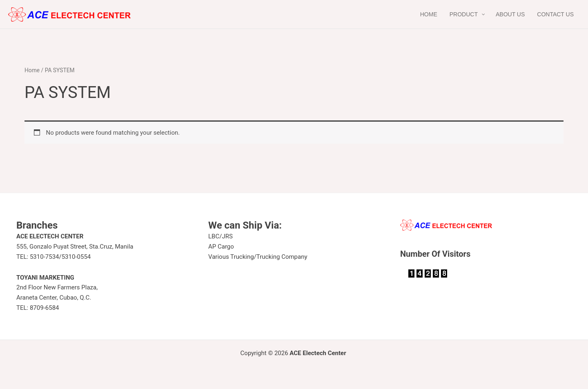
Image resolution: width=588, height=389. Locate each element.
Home (32, 70)
